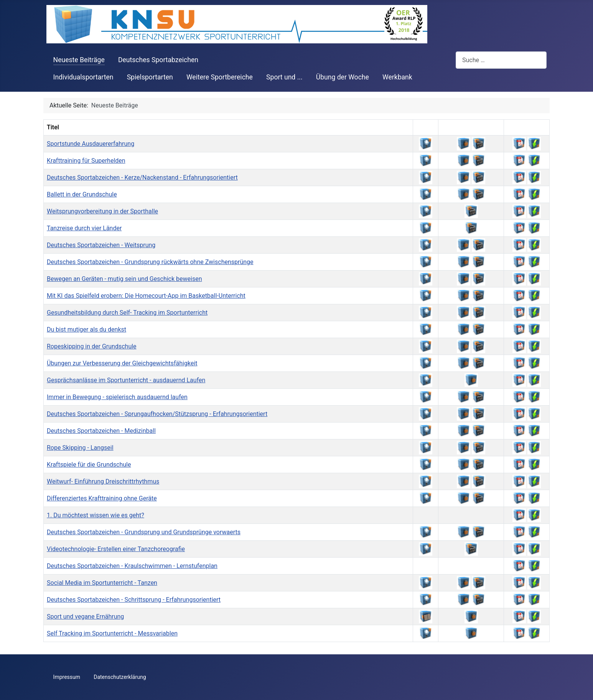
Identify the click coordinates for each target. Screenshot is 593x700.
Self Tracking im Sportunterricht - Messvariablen (112, 633)
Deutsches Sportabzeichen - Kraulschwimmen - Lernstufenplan (132, 566)
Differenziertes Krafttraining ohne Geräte (102, 498)
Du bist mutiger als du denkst (86, 329)
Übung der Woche (343, 77)
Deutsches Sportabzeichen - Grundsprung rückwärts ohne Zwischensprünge (150, 262)
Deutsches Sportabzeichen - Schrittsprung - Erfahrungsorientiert (134, 600)
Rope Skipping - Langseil (80, 448)
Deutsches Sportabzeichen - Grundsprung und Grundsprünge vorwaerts (144, 532)
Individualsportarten (83, 77)
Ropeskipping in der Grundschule (92, 346)
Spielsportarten (150, 77)
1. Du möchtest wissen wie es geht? (96, 515)
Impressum (67, 677)
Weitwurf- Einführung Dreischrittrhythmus (103, 481)
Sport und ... (284, 77)
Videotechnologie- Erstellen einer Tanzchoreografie (116, 549)
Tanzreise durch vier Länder (84, 228)
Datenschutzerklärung (120, 677)
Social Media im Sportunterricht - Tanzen (102, 583)
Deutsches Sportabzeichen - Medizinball (101, 431)
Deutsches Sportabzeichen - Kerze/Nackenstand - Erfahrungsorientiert (142, 177)
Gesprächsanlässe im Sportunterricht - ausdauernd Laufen (126, 380)
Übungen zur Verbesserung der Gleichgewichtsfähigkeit (122, 363)
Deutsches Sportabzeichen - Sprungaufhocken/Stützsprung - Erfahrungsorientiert (157, 414)
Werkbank (397, 77)
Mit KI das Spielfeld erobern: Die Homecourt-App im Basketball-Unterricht (146, 296)
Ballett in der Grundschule (82, 194)
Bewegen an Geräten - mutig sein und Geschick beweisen (124, 279)
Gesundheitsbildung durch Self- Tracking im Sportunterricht (127, 313)
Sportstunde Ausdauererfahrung (91, 144)
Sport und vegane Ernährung (85, 617)
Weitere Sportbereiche (220, 77)
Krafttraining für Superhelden (86, 161)
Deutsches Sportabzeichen (158, 60)
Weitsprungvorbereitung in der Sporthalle (102, 211)
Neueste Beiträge (79, 60)
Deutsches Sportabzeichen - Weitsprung (101, 245)
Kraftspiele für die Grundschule (89, 465)
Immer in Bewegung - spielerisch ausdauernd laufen (117, 397)
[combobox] (501, 60)
